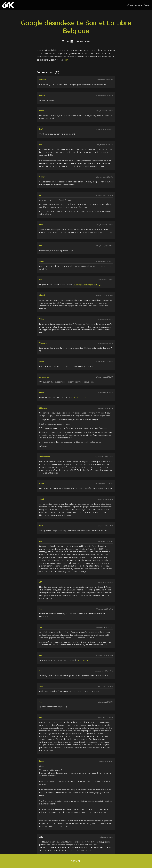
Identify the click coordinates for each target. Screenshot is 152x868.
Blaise (42, 392)
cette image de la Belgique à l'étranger (87, 285)
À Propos (130, 5)
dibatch (42, 295)
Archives (138, 5)
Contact (147, 5)
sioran (42, 484)
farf (41, 246)
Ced (41, 145)
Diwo (41, 526)
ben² (41, 129)
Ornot (42, 499)
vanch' (42, 686)
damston (43, 80)
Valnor (42, 177)
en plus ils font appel (79, 397)
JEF (41, 582)
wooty (42, 261)
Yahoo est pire (83, 660)
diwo (41, 655)
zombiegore (44, 377)
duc (41, 717)
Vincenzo (43, 343)
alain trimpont (45, 457)
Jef (41, 627)
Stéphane (43, 408)
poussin (42, 95)
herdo (42, 111)
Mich (66, 60)
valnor (42, 361)
